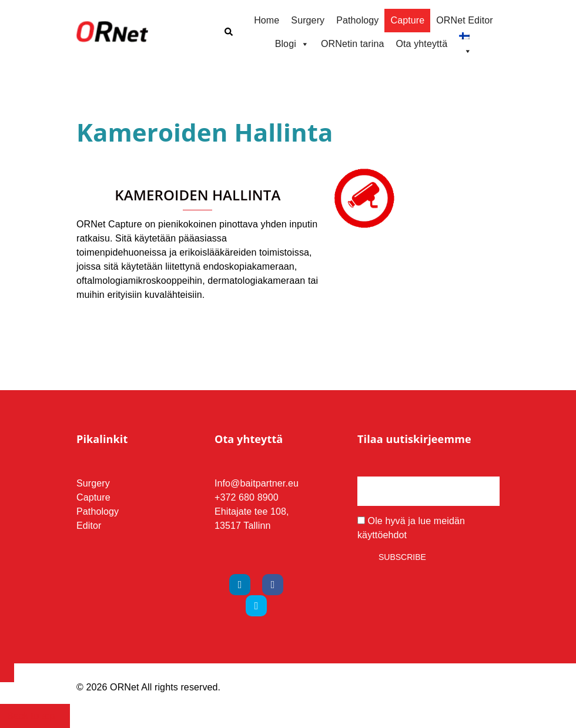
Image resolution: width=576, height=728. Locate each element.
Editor (89, 526)
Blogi (292, 44)
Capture (407, 20)
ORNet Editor (465, 20)
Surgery (308, 20)
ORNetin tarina (353, 44)
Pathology (357, 20)
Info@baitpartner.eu (257, 483)
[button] (228, 32)
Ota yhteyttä (421, 44)
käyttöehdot (382, 535)
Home (267, 20)
